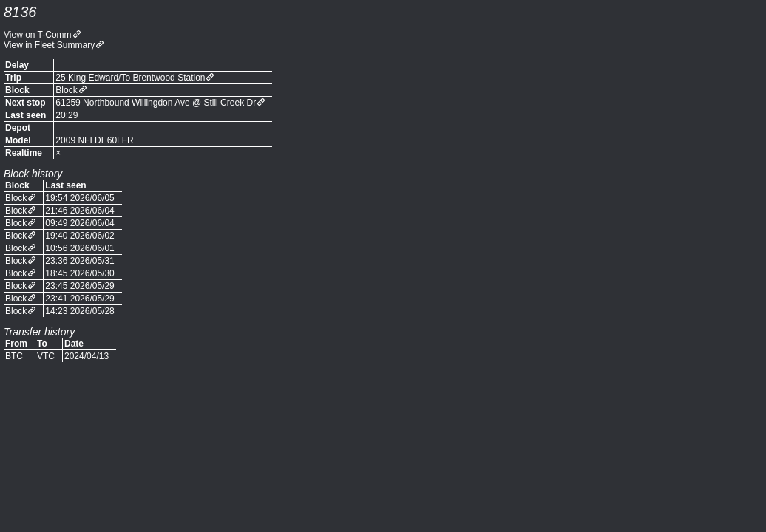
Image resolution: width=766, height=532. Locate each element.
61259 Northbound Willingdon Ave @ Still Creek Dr (156, 103)
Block (66, 90)
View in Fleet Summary (49, 45)
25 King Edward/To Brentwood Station (130, 78)
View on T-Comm (38, 35)
